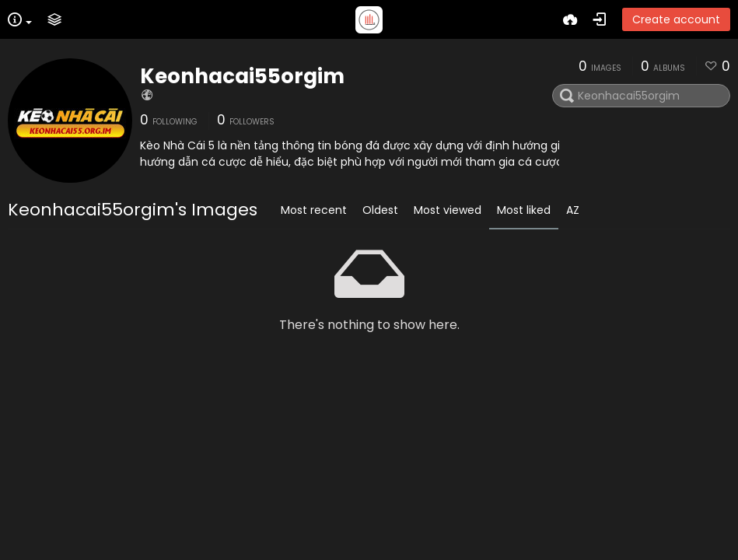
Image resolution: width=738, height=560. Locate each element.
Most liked (524, 210)
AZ (573, 210)
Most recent (314, 210)
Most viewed (448, 210)
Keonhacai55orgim (242, 76)
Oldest (380, 210)
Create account (676, 19)
